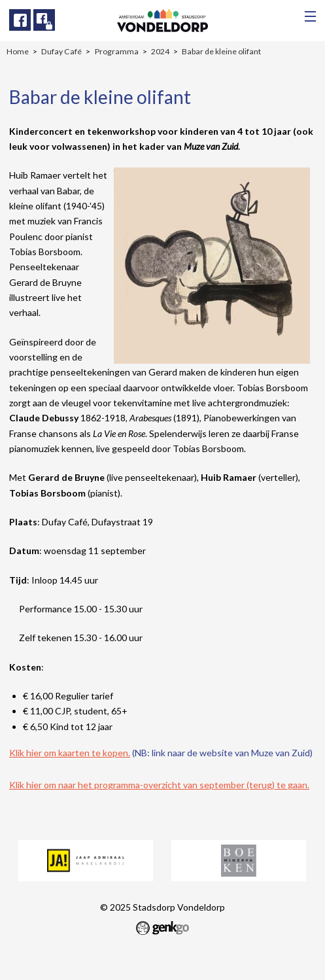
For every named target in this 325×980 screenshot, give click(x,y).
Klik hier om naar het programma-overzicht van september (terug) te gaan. (159, 785)
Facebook (20, 20)
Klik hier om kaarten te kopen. (70, 753)
